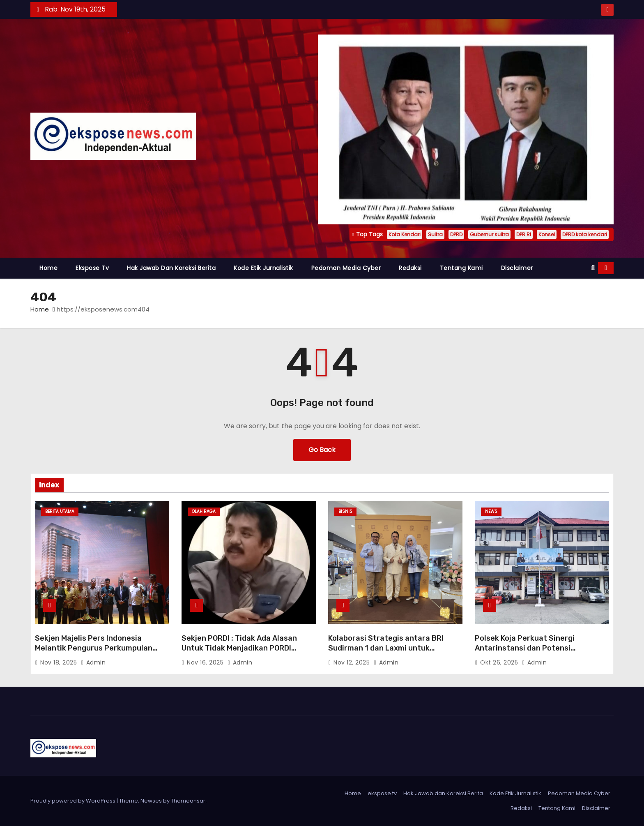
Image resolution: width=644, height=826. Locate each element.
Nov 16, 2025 (206, 662)
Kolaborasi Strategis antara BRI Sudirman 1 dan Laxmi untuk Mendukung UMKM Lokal (386, 648)
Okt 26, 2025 (500, 662)
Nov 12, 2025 (353, 662)
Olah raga (204, 511)
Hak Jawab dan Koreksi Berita (171, 268)
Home (48, 268)
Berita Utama (60, 511)
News (491, 511)
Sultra (435, 234)
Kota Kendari (405, 234)
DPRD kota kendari (585, 234)
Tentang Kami (461, 268)
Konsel (547, 234)
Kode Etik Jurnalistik (263, 268)
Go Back (322, 450)
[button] (593, 268)
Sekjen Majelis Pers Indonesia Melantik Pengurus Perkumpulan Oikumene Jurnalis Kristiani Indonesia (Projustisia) (94, 653)
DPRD (456, 234)
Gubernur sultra (489, 234)
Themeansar (188, 801)
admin (93, 662)
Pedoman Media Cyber (346, 268)
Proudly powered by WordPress (74, 801)
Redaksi (410, 268)
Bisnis (345, 511)
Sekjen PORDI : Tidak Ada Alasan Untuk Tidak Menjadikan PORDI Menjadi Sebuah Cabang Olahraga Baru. (242, 653)
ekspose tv (92, 268)
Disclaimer (517, 268)
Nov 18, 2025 (60, 662)
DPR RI (524, 234)
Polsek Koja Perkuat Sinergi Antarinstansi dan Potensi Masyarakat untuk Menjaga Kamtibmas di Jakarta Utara (526, 653)
